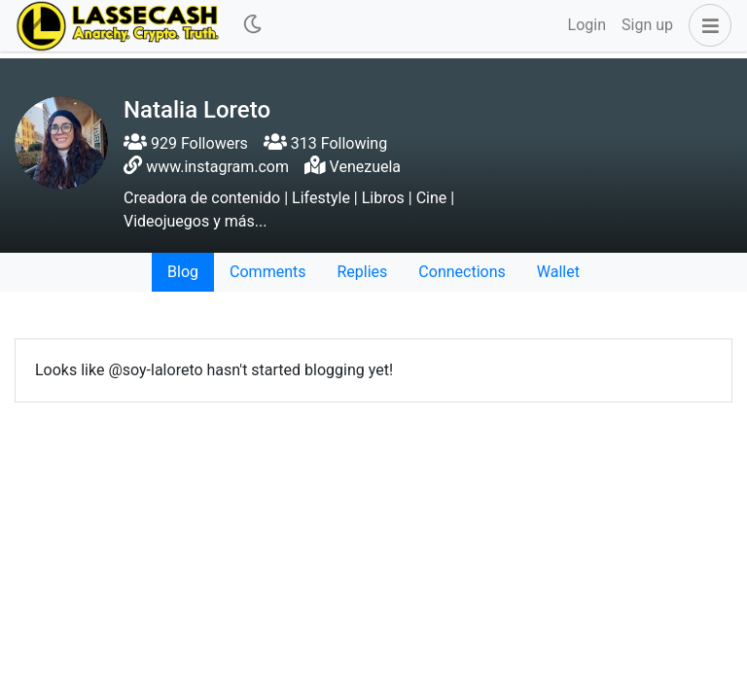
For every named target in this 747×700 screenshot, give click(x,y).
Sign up (647, 25)
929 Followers (186, 143)
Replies (362, 272)
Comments (267, 272)
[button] (706, 25)
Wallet (558, 272)
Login (587, 25)
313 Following (325, 143)
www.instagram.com (217, 167)
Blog (183, 272)
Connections (462, 272)
